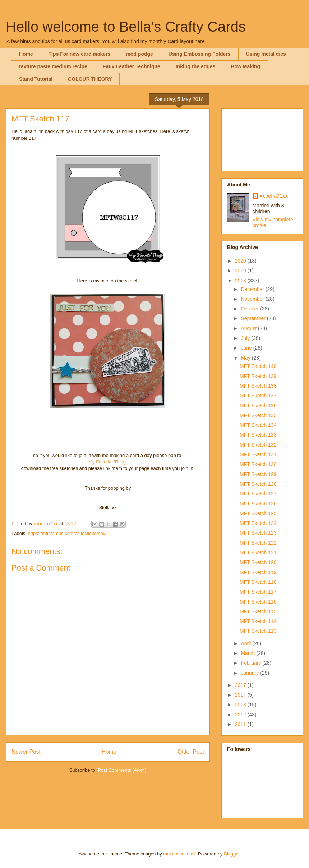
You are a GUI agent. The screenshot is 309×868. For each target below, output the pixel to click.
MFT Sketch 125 (258, 513)
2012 (241, 715)
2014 (241, 695)
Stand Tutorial (36, 79)
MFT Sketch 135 (258, 415)
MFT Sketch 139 (258, 376)
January (250, 673)
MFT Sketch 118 (258, 582)
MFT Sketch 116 (258, 602)
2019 (241, 271)
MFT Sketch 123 (258, 533)
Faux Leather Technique (132, 66)
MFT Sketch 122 (258, 543)
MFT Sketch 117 (258, 592)
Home (26, 54)
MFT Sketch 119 (258, 572)
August (249, 328)
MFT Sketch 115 (258, 611)
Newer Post (26, 752)
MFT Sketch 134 (258, 425)
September (254, 318)
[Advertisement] (262, 138)
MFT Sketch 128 (258, 484)
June (247, 348)
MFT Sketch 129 (258, 474)
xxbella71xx (274, 196)
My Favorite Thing (107, 462)
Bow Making (245, 66)
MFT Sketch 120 (258, 562)
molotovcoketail (179, 854)
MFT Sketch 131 (258, 454)
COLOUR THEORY (90, 79)
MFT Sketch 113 (258, 631)
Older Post (191, 752)
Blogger (232, 854)
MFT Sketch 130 (258, 464)
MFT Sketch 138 (258, 386)
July (246, 338)
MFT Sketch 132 (258, 445)
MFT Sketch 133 (258, 435)
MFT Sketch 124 (258, 523)
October (250, 309)
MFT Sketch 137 (258, 396)
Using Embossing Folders (200, 54)
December (253, 289)
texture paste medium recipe (53, 66)
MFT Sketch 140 (258, 366)
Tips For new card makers (79, 54)
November (253, 299)
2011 (241, 724)
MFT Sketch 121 (258, 553)
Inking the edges (195, 66)
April (246, 643)
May (246, 358)
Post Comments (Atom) (122, 770)
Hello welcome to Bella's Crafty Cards (126, 27)
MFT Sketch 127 (258, 494)
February (252, 663)
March (248, 653)
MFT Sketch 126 (258, 504)
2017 (241, 685)
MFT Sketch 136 (258, 406)
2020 (241, 261)
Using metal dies (266, 54)
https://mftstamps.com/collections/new (67, 533)
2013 (241, 705)
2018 (241, 281)
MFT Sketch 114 (258, 621)
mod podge (139, 54)
